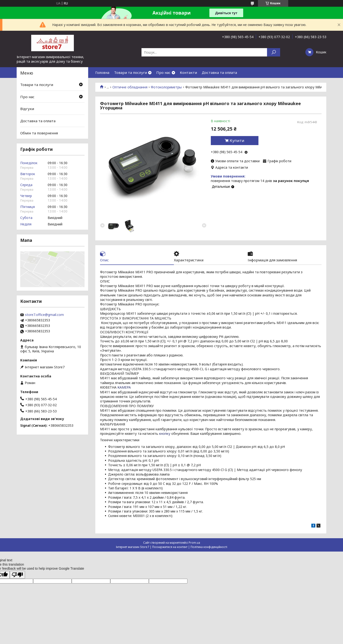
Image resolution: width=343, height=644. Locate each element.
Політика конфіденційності (209, 547)
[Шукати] (274, 52)
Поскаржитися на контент (170, 547)
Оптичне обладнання (130, 87)
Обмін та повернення (39, 133)
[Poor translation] (17, 575)
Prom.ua (194, 543)
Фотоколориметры (166, 87)
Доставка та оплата (219, 72)
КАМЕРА (124, 387)
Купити (237, 141)
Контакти (188, 72)
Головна (102, 72)
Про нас (163, 72)
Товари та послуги (131, 72)
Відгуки (27, 109)
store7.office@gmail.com (44, 315)
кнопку (165, 434)
